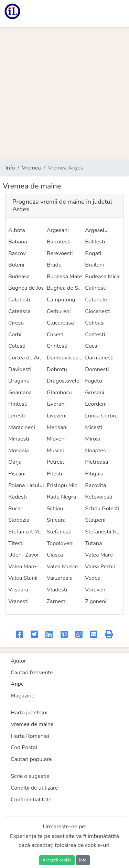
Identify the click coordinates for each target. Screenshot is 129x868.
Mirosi (92, 439)
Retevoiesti (99, 497)
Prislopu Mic (62, 485)
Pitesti (55, 474)
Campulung (61, 300)
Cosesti (56, 335)
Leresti (17, 416)
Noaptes (95, 451)
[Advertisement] (64, 93)
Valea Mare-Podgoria (34, 567)
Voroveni (96, 590)
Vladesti (57, 590)
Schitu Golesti (102, 509)
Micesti (94, 427)
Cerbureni (59, 311)
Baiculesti (59, 242)
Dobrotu (57, 369)
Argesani (58, 230)
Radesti (18, 497)
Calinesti (96, 288)
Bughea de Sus (65, 288)
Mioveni (56, 439)
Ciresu (16, 323)
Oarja (15, 462)
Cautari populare (31, 759)
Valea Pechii (100, 567)
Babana (18, 242)
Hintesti (18, 404)
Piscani (17, 474)
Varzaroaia (60, 578)
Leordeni (96, 404)
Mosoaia (19, 451)
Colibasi (95, 323)
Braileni (94, 265)
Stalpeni (95, 520)
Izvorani (56, 404)
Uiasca (55, 555)
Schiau (55, 509)
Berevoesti (60, 253)
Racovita (95, 485)
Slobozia (19, 520)
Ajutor (18, 661)
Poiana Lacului (26, 485)
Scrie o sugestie (30, 776)
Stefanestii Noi (103, 532)
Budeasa (19, 277)
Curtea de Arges (28, 358)
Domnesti (97, 369)
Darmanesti (99, 358)
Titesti (16, 543)
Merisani (57, 427)
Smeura (56, 520)
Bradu (54, 265)
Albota (17, 230)
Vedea (93, 578)
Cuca (91, 346)
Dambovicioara (65, 358)
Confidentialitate (31, 800)
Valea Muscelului (68, 567)
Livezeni (57, 416)
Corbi (15, 335)
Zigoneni (96, 601)
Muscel (56, 451)
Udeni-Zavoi (23, 555)
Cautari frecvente (32, 673)
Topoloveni (60, 543)
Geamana (20, 393)
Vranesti (18, 601)
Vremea (31, 168)
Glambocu (59, 393)
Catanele (96, 300)
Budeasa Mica (102, 277)
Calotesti (19, 300)
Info (10, 168)
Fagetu (93, 381)
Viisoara (18, 590)
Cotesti (17, 346)
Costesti (95, 335)
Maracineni (22, 427)
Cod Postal (24, 748)
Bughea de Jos (26, 288)
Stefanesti (59, 532)
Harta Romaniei (30, 736)
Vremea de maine (32, 724)
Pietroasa (96, 462)
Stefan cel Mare (28, 532)
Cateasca (19, 311)
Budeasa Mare (64, 277)
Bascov (17, 253)
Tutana (93, 543)
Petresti (56, 462)
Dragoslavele (63, 381)
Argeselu (96, 230)
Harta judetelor (29, 713)
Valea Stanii (23, 578)
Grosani (94, 393)
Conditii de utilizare (34, 788)
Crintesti (57, 346)
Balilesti (95, 242)
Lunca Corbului (103, 416)
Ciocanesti (98, 311)
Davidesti (20, 369)
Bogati (93, 253)
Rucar (15, 509)
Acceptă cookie (57, 860)
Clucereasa (60, 323)
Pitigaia (94, 474)
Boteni (16, 265)
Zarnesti (57, 601)
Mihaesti (19, 439)
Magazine (23, 696)
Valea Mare (99, 555)
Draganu (19, 381)
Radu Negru (62, 497)
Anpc (17, 684)
